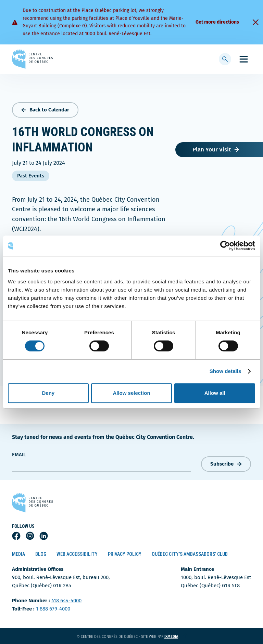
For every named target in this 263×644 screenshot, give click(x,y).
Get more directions (217, 22)
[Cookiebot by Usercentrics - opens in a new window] (225, 246)
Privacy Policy (125, 554)
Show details (226, 371)
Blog (41, 554)
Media (18, 554)
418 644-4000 (66, 601)
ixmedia (176, 637)
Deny (48, 393)
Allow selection (131, 393)
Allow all (215, 393)
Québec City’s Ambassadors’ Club (190, 554)
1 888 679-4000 (53, 609)
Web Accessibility (77, 554)
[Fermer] (255, 22)
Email (19, 455)
